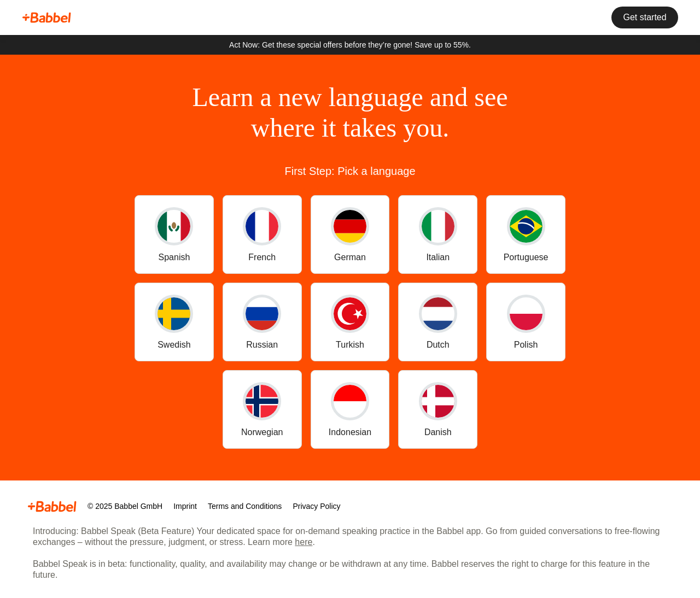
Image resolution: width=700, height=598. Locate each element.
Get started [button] (642, 18)
